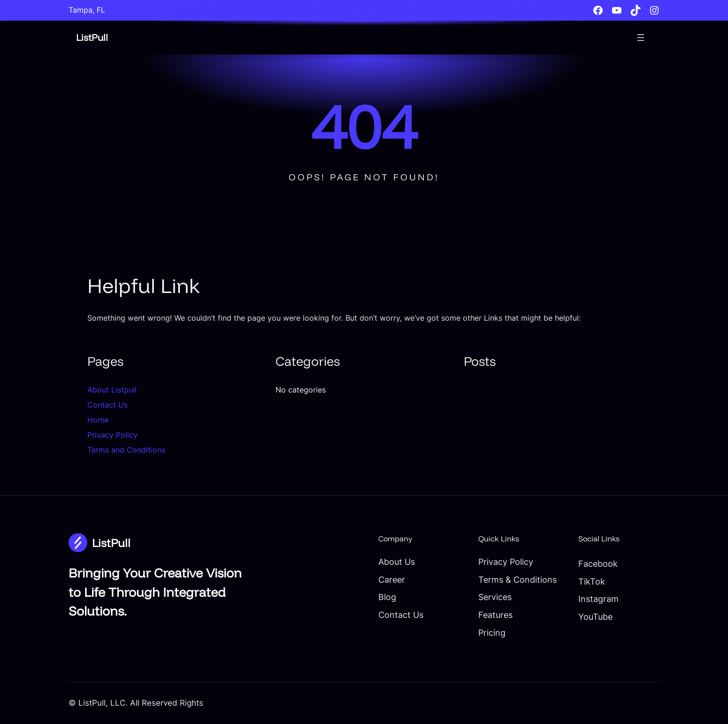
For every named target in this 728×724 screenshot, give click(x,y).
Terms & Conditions (503, 579)
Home (98, 420)
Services (480, 597)
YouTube (589, 616)
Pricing (477, 632)
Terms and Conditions (126, 450)
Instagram (592, 599)
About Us (373, 562)
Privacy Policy (112, 435)
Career (368, 579)
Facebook (591, 563)
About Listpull (112, 390)
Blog (363, 597)
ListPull (93, 37)
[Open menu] (641, 38)
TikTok (584, 581)
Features (480, 615)
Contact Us (107, 405)
